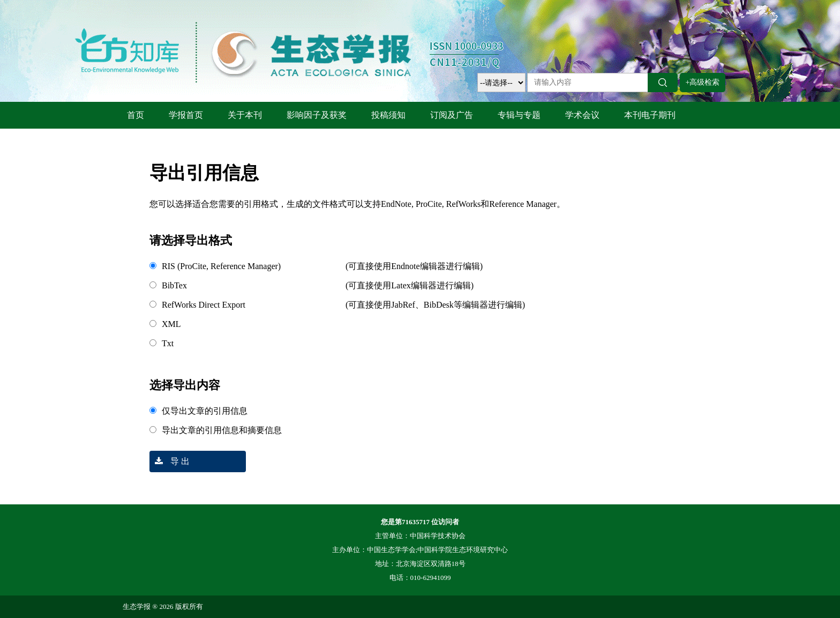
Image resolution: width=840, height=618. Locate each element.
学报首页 (186, 115)
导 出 (170, 461)
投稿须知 (388, 115)
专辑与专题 (519, 115)
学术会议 (582, 115)
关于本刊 (245, 115)
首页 (136, 115)
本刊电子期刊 (650, 115)
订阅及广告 (452, 115)
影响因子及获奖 (317, 115)
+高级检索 (703, 82)
